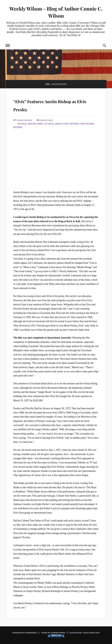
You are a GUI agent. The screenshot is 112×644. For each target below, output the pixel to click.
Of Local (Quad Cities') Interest (62, 124)
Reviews (18, 127)
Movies (32, 124)
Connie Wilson (25, 120)
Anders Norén (58, 633)
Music (40, 124)
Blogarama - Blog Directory (85, 633)
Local (24, 124)
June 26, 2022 (48, 120)
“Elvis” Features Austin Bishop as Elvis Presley (56, 105)
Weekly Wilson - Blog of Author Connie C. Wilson (56, 12)
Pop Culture (87, 124)
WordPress (31, 633)
